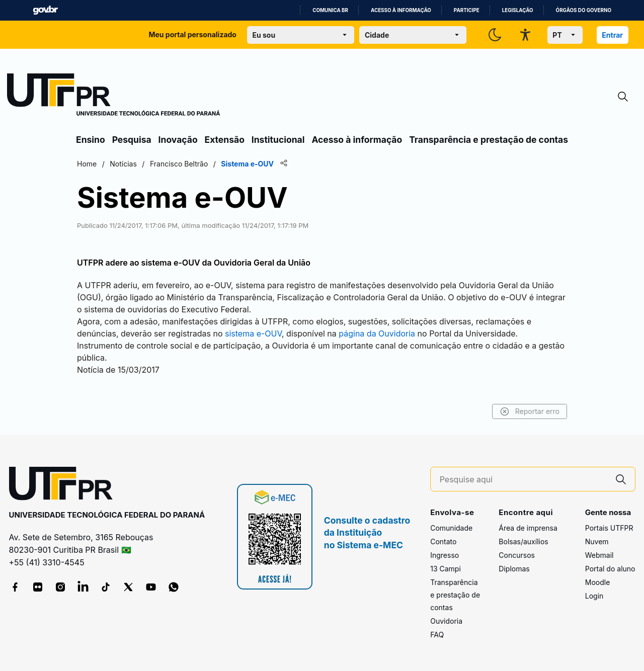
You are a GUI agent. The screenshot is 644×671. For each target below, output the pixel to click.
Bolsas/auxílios (523, 541)
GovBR (45, 10)
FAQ (437, 635)
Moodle (598, 582)
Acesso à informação (401, 10)
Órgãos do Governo (584, 10)
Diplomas (514, 569)
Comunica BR (330, 10)
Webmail (599, 555)
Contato (443, 541)
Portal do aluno (610, 569)
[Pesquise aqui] (523, 480)
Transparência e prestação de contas (489, 140)
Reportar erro (530, 411)
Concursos (517, 555)
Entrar (612, 35)
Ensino (91, 140)
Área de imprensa (528, 528)
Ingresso (445, 555)
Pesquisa (132, 140)
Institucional (278, 140)
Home (87, 164)
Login (594, 596)
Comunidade (451, 528)
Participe (467, 10)
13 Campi (446, 569)
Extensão (225, 140)
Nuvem (597, 541)
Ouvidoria (446, 621)
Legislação (518, 10)
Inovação (178, 140)
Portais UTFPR (609, 528)
